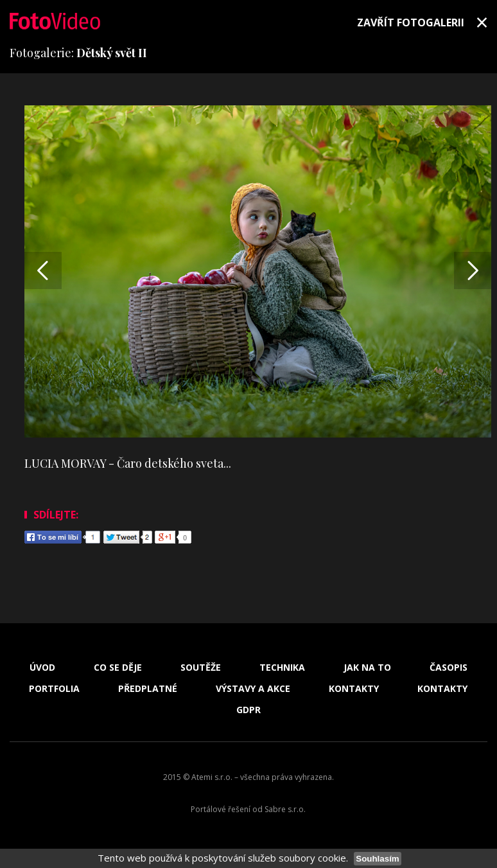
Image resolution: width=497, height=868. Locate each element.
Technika (282, 668)
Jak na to (367, 668)
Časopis (449, 668)
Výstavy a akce (253, 689)
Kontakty (354, 689)
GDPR (248, 710)
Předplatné (148, 689)
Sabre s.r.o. (285, 809)
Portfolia (54, 689)
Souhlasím (377, 859)
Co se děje (118, 668)
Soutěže (201, 668)
